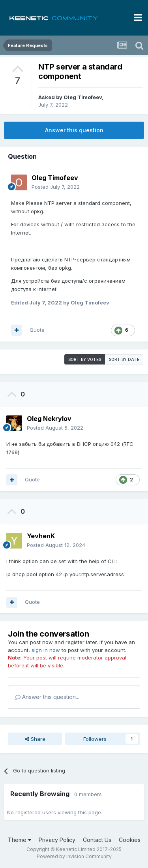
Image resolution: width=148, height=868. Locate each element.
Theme (20, 840)
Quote (37, 330)
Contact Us (97, 840)
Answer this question (74, 130)
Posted (56, 187)
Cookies (130, 840)
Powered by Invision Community (74, 856)
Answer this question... (47, 697)
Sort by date (124, 359)
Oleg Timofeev (83, 97)
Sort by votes (85, 359)
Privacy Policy (57, 840)
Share (35, 739)
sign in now (46, 650)
